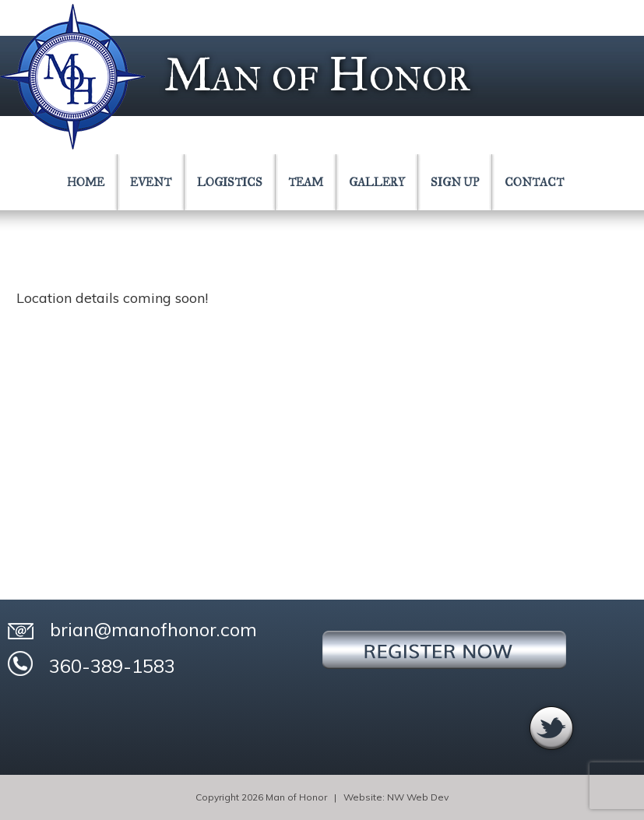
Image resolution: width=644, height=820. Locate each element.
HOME (86, 182)
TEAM (306, 182)
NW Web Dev (418, 797)
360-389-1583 (91, 664)
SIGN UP (455, 182)
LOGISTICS (230, 182)
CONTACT (534, 182)
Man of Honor (317, 74)
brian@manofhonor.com (132, 629)
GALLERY (377, 182)
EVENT (151, 182)
